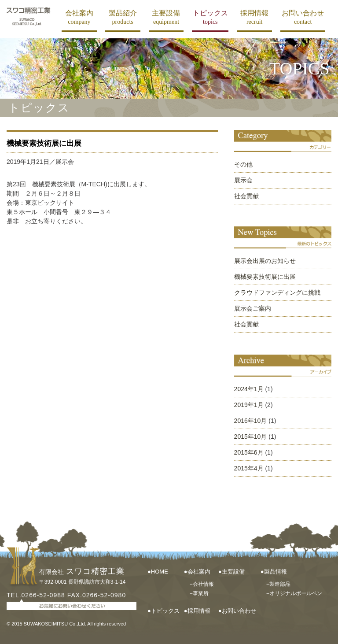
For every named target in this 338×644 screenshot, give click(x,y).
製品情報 (276, 572)
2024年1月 (249, 389)
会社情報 (203, 584)
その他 (243, 164)
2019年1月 (249, 405)
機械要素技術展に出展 (44, 143)
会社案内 (79, 17)
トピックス (210, 17)
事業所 (201, 593)
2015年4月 (249, 468)
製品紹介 (123, 17)
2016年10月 (251, 421)
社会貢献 (246, 196)
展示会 (243, 180)
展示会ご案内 (253, 308)
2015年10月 (251, 437)
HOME (160, 572)
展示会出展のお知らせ (265, 261)
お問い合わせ (303, 17)
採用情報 (254, 17)
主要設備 (166, 17)
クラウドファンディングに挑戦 (277, 292)
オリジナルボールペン (296, 593)
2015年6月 (249, 452)
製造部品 (280, 584)
